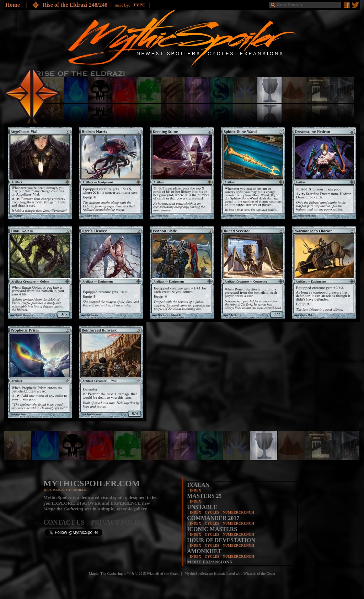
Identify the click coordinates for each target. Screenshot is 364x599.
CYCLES (212, 512)
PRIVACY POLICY (119, 522)
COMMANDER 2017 (213, 518)
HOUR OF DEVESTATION (221, 540)
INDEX (196, 490)
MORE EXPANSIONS (210, 562)
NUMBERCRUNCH (239, 512)
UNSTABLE (202, 507)
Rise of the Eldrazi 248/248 (75, 5)
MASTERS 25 (204, 496)
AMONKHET (204, 551)
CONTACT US (67, 522)
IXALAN (198, 485)
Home (13, 5)
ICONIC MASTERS (212, 529)
